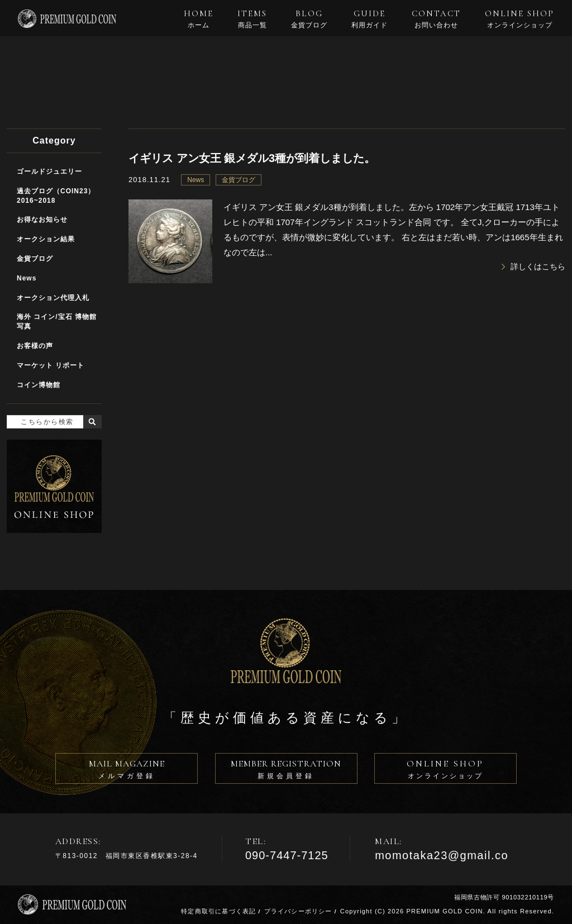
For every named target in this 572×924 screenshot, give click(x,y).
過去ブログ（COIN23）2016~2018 (56, 196)
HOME (199, 19)
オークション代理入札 (53, 298)
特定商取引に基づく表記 (218, 911)
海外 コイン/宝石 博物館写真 (57, 322)
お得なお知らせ (42, 220)
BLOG (309, 19)
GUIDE (370, 19)
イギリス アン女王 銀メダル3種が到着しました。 (252, 158)
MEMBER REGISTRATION (286, 771)
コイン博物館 (39, 385)
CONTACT (436, 19)
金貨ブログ (239, 180)
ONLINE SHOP (519, 19)
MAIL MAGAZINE (127, 771)
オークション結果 (46, 239)
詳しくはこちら (538, 266)
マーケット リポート (51, 365)
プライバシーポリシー (298, 911)
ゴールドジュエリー (49, 172)
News (196, 180)
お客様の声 (35, 346)
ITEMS (252, 19)
